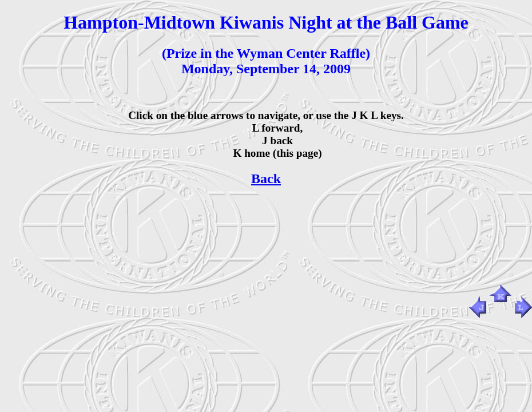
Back (266, 179)
